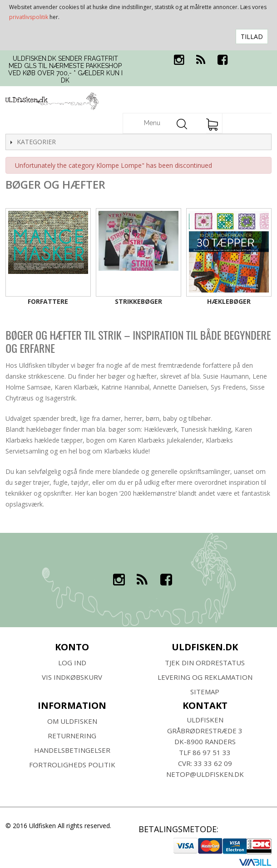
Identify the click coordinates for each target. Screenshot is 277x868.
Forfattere (48, 301)
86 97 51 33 (212, 752)
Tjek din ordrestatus (205, 663)
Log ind (72, 663)
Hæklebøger (229, 301)
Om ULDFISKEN (72, 721)
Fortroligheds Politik (72, 765)
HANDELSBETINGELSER (72, 750)
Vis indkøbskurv (72, 677)
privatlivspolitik (29, 17)
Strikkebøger (138, 301)
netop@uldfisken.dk (205, 774)
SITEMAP (205, 692)
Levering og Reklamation (205, 677)
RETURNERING (72, 736)
